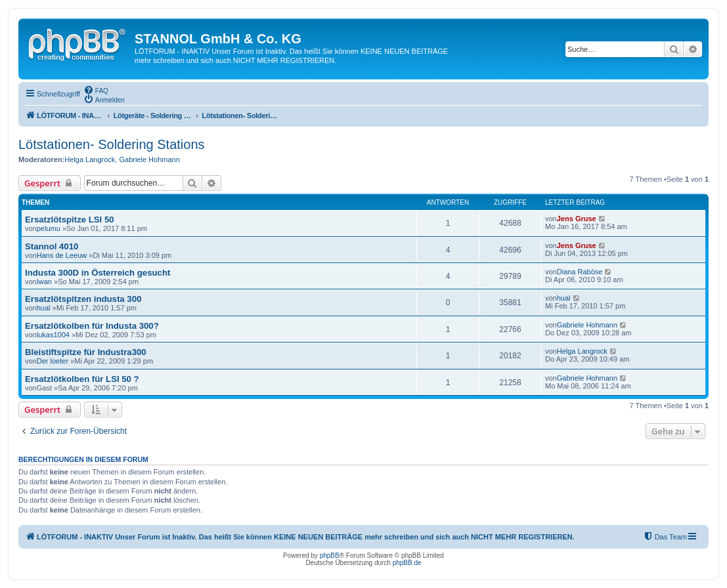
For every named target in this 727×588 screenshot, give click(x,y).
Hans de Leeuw (62, 255)
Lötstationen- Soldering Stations (112, 144)
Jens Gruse (577, 219)
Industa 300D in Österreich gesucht (98, 273)
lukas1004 (53, 335)
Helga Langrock (90, 159)
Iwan (44, 282)
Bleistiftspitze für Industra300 (86, 352)
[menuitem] (96, 90)
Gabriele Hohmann (149, 159)
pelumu (49, 228)
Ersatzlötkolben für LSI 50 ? (82, 379)
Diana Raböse (580, 272)
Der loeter (53, 361)
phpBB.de (407, 563)
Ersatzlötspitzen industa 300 (83, 299)
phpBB (330, 556)
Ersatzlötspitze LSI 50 (70, 220)
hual (44, 308)
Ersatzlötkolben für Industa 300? (92, 326)
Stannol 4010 (52, 246)
